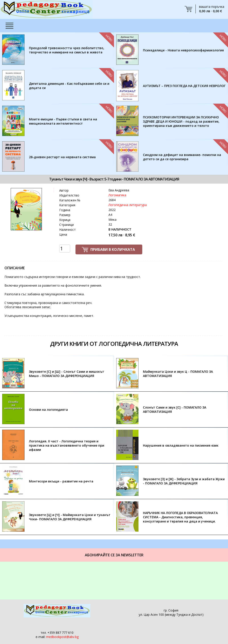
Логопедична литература (128, 205)
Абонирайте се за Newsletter (114, 555)
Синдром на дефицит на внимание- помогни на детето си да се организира (182, 157)
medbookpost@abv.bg (62, 637)
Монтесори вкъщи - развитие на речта (61, 481)
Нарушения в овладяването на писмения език (181, 445)
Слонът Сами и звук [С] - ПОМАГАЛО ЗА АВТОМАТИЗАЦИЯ (175, 409)
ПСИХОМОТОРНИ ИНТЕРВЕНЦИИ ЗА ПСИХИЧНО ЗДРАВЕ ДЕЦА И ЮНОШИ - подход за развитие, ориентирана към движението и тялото (181, 121)
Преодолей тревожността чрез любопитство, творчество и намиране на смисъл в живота (67, 50)
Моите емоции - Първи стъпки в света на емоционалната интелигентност (63, 121)
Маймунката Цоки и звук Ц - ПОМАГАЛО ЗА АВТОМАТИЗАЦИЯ (178, 374)
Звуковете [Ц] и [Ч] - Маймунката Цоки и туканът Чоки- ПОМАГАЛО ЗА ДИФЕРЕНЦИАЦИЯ (70, 517)
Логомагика (117, 195)
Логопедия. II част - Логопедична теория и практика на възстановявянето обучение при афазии (67, 445)
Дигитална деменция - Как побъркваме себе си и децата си (69, 86)
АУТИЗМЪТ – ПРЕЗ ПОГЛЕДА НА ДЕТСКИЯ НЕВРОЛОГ (184, 86)
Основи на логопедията (48, 410)
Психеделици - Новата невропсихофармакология (183, 50)
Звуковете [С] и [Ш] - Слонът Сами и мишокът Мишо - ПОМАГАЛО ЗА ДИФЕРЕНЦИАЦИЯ (67, 374)
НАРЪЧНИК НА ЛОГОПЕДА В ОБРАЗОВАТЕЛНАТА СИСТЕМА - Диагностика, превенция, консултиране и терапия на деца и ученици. (180, 517)
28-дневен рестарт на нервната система (62, 157)
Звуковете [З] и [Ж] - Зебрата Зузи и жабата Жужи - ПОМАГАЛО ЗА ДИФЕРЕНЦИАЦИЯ (184, 481)
